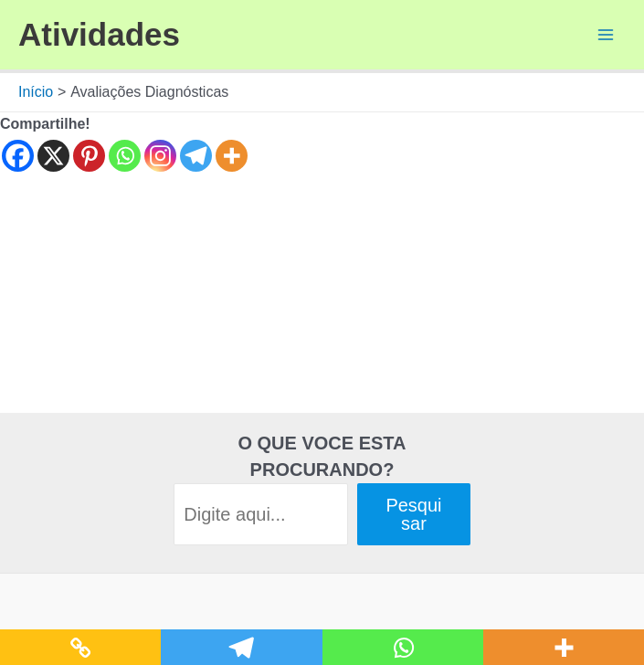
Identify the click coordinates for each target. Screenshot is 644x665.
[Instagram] (160, 156)
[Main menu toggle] (606, 35)
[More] (232, 156)
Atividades (99, 34)
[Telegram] (196, 156)
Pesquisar (413, 514)
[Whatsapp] (125, 156)
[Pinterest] (89, 156)
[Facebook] (18, 156)
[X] (53, 156)
